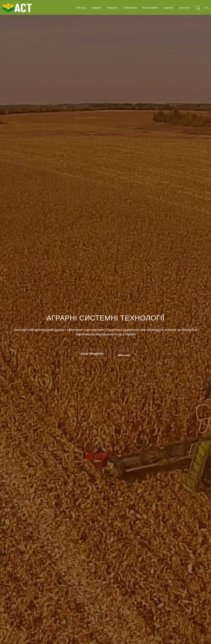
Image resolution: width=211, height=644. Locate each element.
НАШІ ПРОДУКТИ (92, 354)
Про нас (81, 8)
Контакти (185, 8)
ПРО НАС (124, 354)
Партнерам (130, 8)
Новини (96, 8)
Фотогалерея (150, 8)
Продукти (112, 8)
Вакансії (169, 8)
